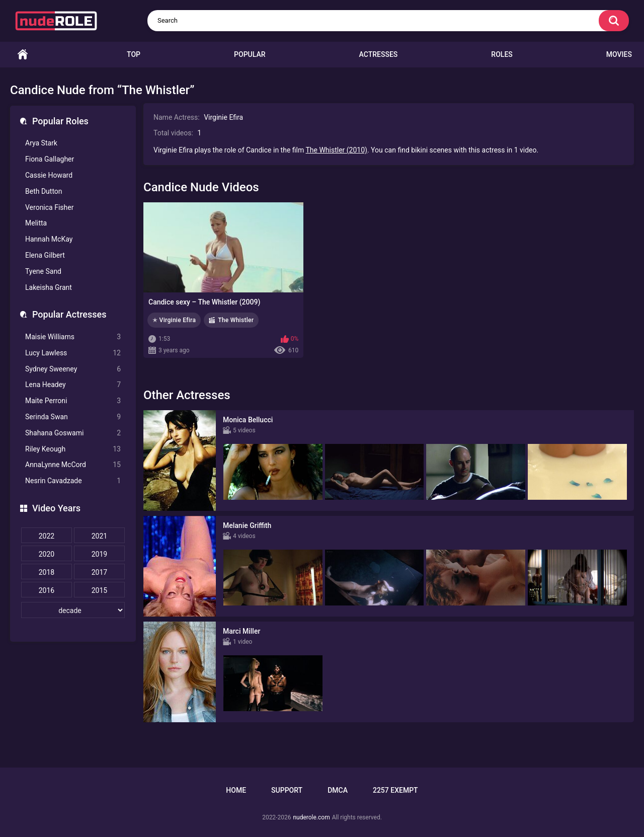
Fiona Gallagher (50, 159)
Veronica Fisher (49, 207)
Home (23, 55)
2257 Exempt (395, 790)
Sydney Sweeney (73, 369)
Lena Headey (73, 385)
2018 (47, 572)
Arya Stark (41, 143)
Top (134, 54)
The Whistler (236, 320)
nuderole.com (311, 817)
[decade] (73, 610)
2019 (99, 554)
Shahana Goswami (73, 433)
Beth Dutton (44, 191)
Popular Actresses (69, 314)
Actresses (379, 54)
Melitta (36, 223)
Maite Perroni (73, 401)
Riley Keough (73, 449)
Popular (250, 54)
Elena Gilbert (45, 255)
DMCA (338, 790)
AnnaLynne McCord (73, 465)
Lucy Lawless (73, 353)
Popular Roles (60, 121)
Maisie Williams (73, 337)
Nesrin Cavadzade (73, 481)
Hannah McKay (49, 239)
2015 (99, 590)
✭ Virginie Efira (174, 320)
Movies (619, 54)
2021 (99, 536)
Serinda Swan (73, 417)
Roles (502, 54)
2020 (47, 554)
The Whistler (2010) (336, 150)
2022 (47, 536)
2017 (99, 572)
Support (287, 790)
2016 (47, 590)
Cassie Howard (49, 175)
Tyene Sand (43, 271)
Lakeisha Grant (49, 287)
